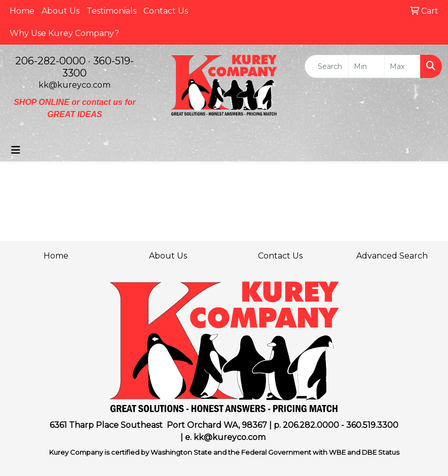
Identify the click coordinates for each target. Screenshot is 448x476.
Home (22, 11)
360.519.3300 (372, 425)
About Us (61, 11)
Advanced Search (392, 256)
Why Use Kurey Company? (64, 33)
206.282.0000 (311, 425)
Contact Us (166, 11)
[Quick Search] (327, 66)
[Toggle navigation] (16, 150)
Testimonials (111, 11)
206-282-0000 (50, 61)
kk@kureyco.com (74, 85)
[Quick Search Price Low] (366, 66)
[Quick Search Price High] (402, 66)
